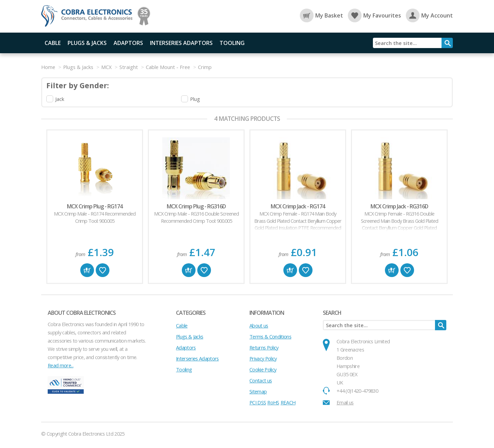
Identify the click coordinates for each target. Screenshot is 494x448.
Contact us (261, 380)
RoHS (273, 402)
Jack (60, 99)
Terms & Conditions (270, 336)
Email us (345, 402)
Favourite (103, 270)
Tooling (232, 43)
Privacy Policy (263, 358)
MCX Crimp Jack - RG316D (399, 206)
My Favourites (374, 15)
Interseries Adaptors (181, 43)
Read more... (61, 365)
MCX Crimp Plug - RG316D (196, 206)
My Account (429, 15)
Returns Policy (264, 347)
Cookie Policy (263, 369)
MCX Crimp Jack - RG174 (298, 206)
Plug (195, 99)
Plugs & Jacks (87, 43)
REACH (288, 402)
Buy (87, 270)
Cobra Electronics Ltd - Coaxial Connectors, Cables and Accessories (89, 16)
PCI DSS (258, 402)
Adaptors (128, 43)
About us (259, 325)
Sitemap (258, 391)
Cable (53, 43)
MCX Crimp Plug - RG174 (95, 206)
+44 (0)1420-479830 (357, 391)
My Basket (321, 15)
